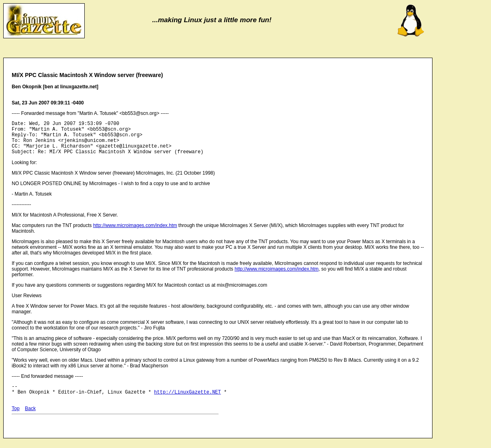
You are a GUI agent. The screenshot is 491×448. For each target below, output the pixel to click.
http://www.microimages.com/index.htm (135, 233)
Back (30, 418)
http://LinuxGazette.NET (188, 401)
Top (16, 418)
